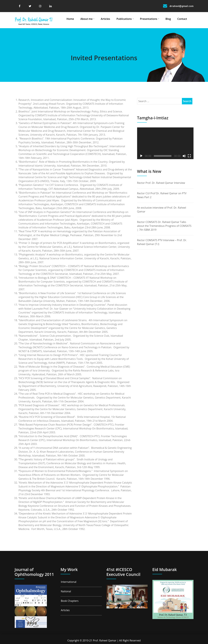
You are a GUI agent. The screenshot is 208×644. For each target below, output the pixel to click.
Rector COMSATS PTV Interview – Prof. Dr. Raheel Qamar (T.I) (162, 242)
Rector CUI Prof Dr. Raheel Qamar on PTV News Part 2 (162, 195)
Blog (168, 19)
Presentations (149, 19)
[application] (165, 143)
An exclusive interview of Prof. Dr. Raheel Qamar (162, 210)
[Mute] (184, 156)
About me (86, 19)
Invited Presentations (104, 58)
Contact (182, 19)
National (66, 591)
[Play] (141, 156)
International (69, 582)
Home (70, 19)
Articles (105, 19)
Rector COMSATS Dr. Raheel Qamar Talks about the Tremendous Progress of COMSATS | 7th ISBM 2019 (164, 226)
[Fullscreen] (189, 156)
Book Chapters (70, 601)
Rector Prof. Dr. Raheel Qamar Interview (161, 183)
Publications (124, 19)
